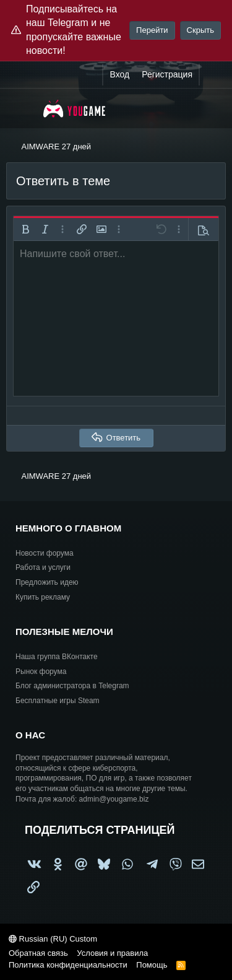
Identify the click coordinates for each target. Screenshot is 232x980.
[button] (25, 229)
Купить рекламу (43, 597)
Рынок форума (41, 672)
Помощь (152, 965)
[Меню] (23, 108)
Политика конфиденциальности (68, 965)
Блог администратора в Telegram (72, 686)
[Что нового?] (212, 75)
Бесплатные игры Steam (58, 701)
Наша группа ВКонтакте (57, 657)
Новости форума (45, 553)
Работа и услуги (43, 567)
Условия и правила (112, 953)
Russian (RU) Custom (53, 939)
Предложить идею (47, 582)
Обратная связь (38, 953)
